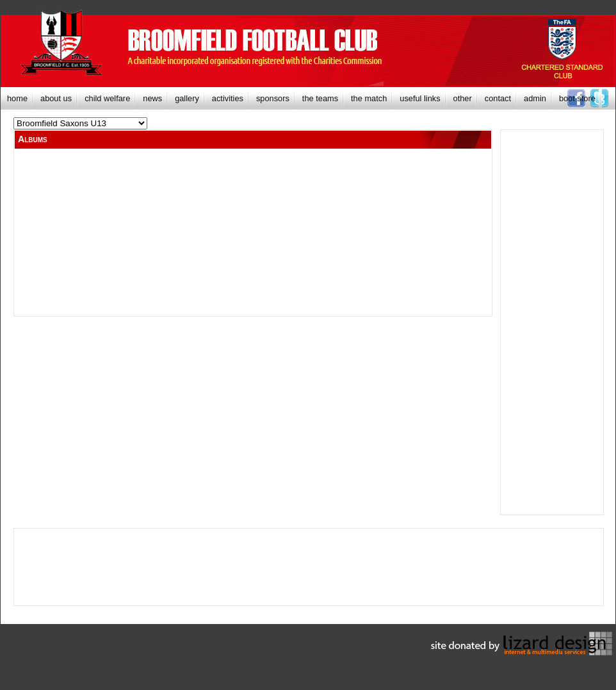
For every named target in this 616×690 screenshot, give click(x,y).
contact (498, 98)
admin (535, 98)
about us (56, 98)
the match (369, 98)
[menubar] (301, 98)
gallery (187, 98)
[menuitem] (17, 98)
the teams (320, 98)
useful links (420, 98)
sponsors (273, 98)
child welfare (107, 98)
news (152, 98)
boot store (577, 98)
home (17, 98)
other (463, 98)
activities (228, 98)
